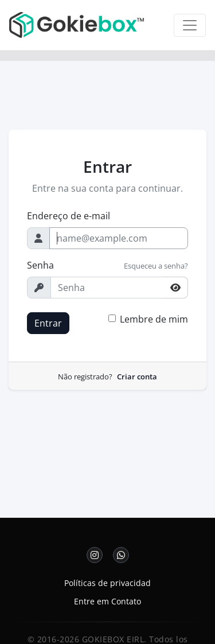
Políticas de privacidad (107, 583)
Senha (40, 265)
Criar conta (137, 377)
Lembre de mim (154, 319)
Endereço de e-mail (69, 216)
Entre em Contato (107, 601)
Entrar (48, 323)
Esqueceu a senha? (156, 266)
